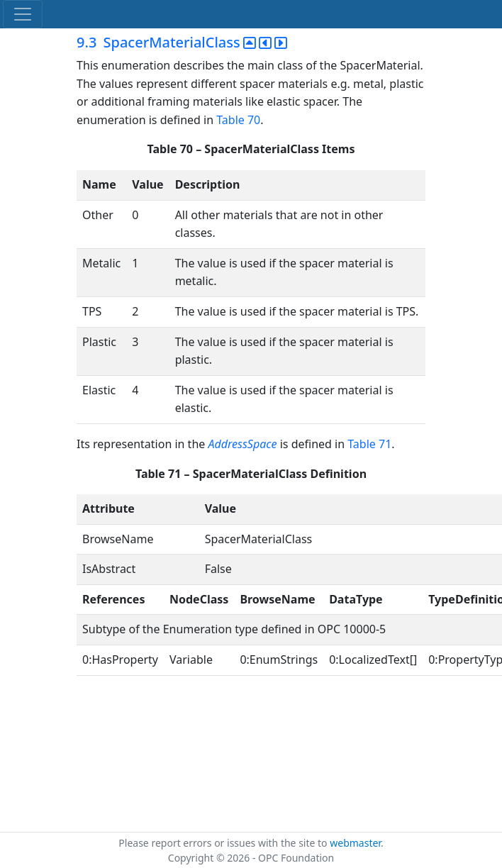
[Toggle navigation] (23, 14)
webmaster (355, 843)
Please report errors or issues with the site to (224, 843)
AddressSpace (242, 444)
